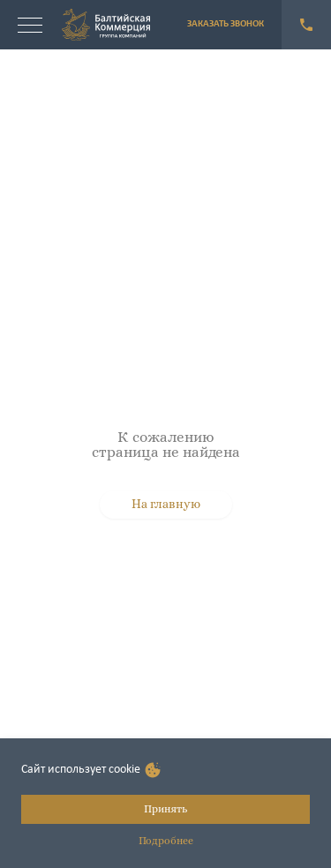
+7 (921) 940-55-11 (306, 25)
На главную (166, 504)
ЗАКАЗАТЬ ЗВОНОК (226, 24)
